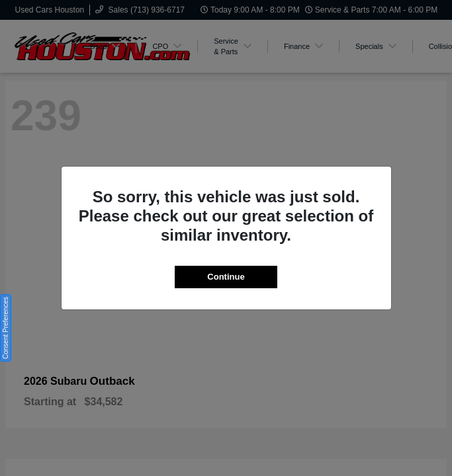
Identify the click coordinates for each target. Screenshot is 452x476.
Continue (226, 277)
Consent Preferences (6, 328)
